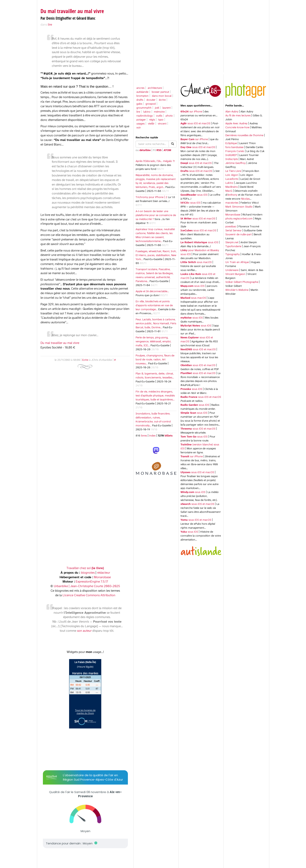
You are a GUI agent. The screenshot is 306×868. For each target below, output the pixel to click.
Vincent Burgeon (235, 274)
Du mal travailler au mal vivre (72, 11)
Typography (233, 254)
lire (138, 112)
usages (140, 124)
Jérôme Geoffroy (236, 163)
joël (157, 108)
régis (152, 120)
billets (168, 436)
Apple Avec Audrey (236, 124)
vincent (162, 124)
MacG (229, 191)
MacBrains (232, 187)
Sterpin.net (232, 243)
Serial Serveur (234, 231)
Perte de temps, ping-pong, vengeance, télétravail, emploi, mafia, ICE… (153, 342)
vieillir (151, 124)
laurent (167, 108)
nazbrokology (145, 116)
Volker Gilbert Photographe (242, 282)
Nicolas (245, 199)
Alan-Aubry (232, 112)
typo (161, 120)
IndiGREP (231, 155)
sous (194, 195)
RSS (159, 150)
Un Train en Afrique (237, 262)
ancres (140, 88)
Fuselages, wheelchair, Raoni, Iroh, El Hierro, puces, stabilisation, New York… (156, 255)
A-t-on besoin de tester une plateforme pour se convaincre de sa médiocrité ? (156, 215)
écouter (151, 100)
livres (144, 436)
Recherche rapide (147, 138)
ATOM (167, 150)
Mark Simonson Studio (239, 207)
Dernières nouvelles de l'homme (244, 135)
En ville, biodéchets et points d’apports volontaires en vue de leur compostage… (154, 306)
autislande (142, 92)
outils (159, 116)
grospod (151, 104)
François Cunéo (235, 151)
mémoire (159, 112)
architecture (155, 88)
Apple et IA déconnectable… (152, 291)
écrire (162, 100)
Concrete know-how (237, 128)
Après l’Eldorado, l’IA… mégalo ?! (155, 161)
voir (139, 128)
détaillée (145, 150)
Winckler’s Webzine (237, 290)
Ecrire (85, 360)
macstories (232, 203)
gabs (139, 104)
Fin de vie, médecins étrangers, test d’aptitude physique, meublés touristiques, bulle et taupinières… (155, 396)
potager (141, 120)
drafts (140, 100)
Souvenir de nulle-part (238, 235)
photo (169, 116)
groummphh (144, 108)
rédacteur (104, 573)
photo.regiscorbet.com (239, 219)
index (152, 436)
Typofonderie (233, 246)
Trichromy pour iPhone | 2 (151, 197)
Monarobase (233, 215)
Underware (232, 270)
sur (191, 112)
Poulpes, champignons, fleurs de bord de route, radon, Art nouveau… (155, 360)
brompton (142, 96)
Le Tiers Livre (233, 171)
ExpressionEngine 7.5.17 (92, 582)
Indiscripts (232, 159)
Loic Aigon (232, 175)
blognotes (88, 573)
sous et (195, 124)
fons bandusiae (234, 147)
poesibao (231, 227)
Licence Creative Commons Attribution (89, 595)
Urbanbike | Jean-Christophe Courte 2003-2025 (87, 586)
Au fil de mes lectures (238, 116)
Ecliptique (231, 143)
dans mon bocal (162, 96)
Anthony (232, 195)
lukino (147, 112)
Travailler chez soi (85, 568)
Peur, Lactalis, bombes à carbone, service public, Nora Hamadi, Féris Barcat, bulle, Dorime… (156, 324)
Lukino (229, 183)
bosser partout (160, 92)
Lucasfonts (232, 179)
